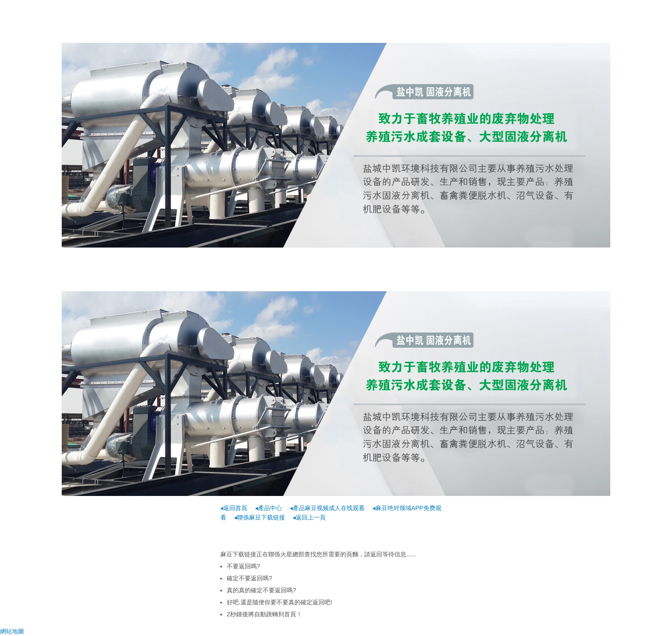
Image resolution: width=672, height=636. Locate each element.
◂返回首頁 (234, 508)
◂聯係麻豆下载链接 (259, 517)
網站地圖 (12, 631)
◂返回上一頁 (309, 517)
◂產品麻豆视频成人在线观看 (327, 508)
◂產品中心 (268, 508)
